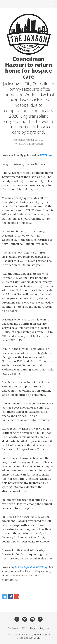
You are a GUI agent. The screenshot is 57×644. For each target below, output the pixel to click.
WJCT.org (46, 155)
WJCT (37, 638)
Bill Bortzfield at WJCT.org (31, 567)
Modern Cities (41, 635)
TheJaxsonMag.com (40, 628)
